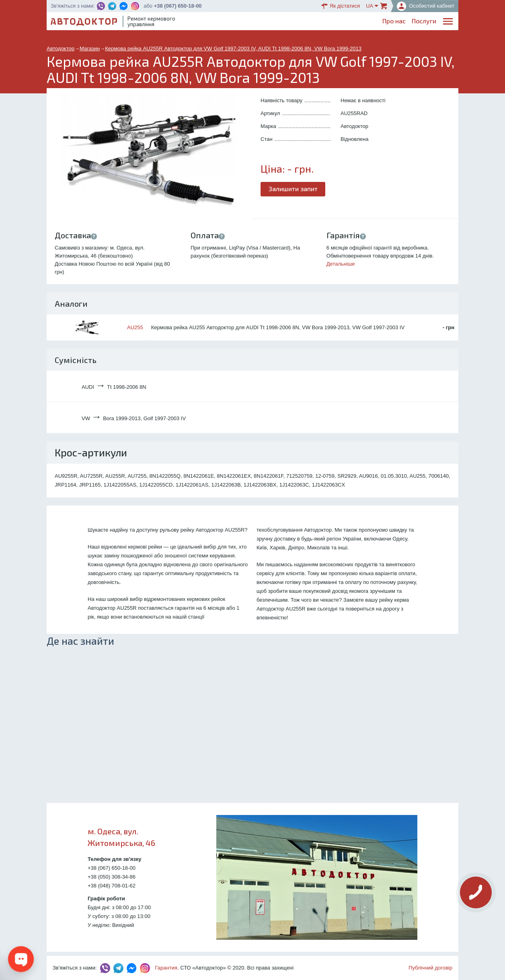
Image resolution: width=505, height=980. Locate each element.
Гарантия (166, 968)
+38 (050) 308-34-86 (112, 877)
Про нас (232, 22)
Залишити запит (294, 189)
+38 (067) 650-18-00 (178, 6)
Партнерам (382, 22)
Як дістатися (341, 6)
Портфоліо (421, 22)
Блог (287, 22)
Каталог (312, 22)
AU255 (135, 327)
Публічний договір (430, 968)
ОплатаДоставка (345, 23)
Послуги (262, 22)
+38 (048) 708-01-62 (112, 886)
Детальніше (341, 264)
